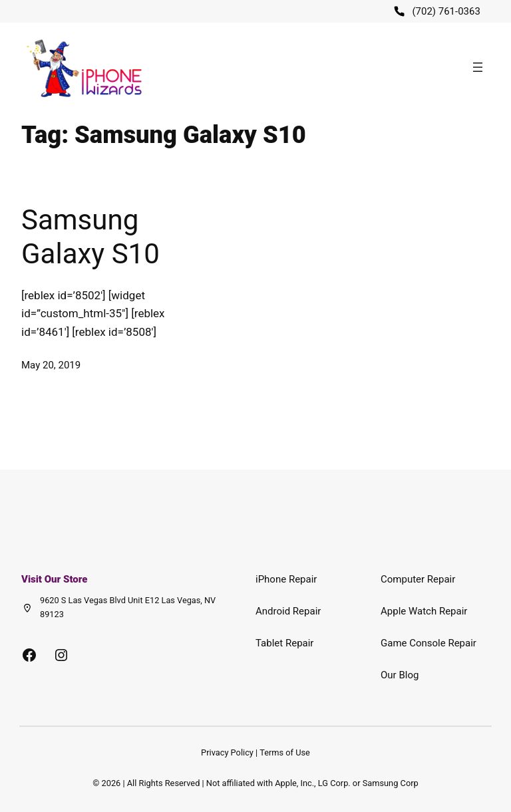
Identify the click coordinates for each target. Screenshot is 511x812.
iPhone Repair (286, 579)
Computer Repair (418, 579)
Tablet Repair (284, 643)
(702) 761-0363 (446, 11)
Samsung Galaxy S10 (90, 236)
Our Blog (400, 675)
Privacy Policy (227, 752)
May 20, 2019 (51, 365)
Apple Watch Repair (424, 611)
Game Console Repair (428, 643)
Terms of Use (285, 752)
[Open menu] (478, 67)
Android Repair (288, 611)
